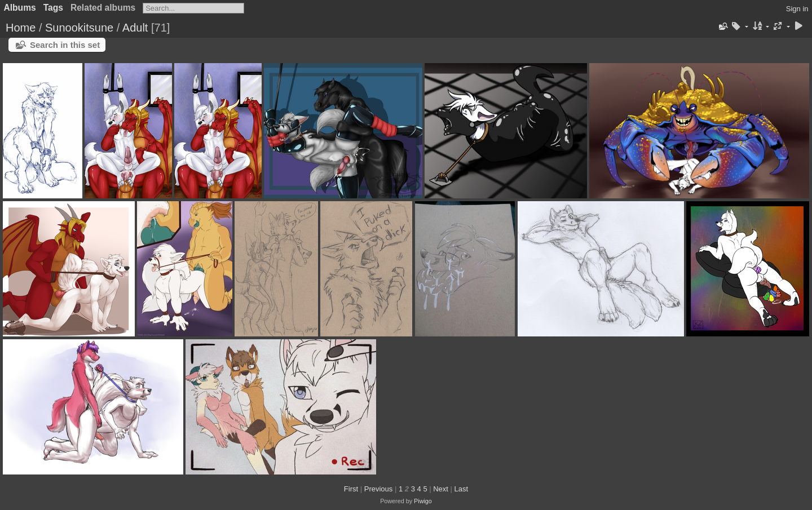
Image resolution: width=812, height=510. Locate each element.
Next (441, 489)
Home (21, 28)
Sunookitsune (79, 28)
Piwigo (423, 501)
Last (462, 489)
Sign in (797, 9)
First (351, 489)
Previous (379, 489)
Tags (53, 8)
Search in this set (65, 45)
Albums (20, 8)
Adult (135, 28)
